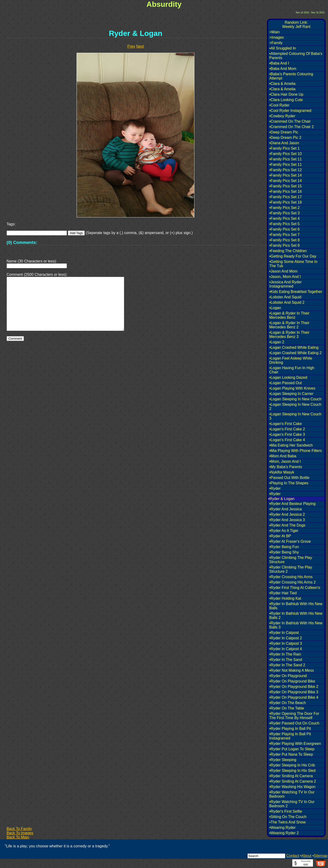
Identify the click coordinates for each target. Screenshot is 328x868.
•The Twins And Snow (287, 822)
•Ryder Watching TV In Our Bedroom (292, 794)
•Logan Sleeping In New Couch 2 (295, 407)
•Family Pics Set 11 (286, 159)
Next (140, 46)
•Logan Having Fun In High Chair (292, 370)
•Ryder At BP (280, 536)
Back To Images (20, 833)
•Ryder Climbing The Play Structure (291, 560)
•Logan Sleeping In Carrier (291, 394)
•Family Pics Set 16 (286, 191)
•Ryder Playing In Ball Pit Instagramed (290, 736)
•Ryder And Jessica (286, 509)
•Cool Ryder (279, 105)
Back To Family (19, 829)
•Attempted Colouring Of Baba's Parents (296, 56)
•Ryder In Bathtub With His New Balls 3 (296, 625)
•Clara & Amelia (282, 84)
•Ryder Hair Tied (283, 593)
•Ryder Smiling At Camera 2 (293, 781)
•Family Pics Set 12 (286, 170)
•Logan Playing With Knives (292, 388)
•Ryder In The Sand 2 (287, 665)
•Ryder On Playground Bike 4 (294, 697)
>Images (277, 37)
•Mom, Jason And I (285, 461)
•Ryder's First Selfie (286, 811)
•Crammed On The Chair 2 (291, 127)
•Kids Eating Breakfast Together (296, 292)
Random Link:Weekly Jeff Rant (296, 25)
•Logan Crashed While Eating (294, 347)
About (306, 856)
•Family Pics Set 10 (286, 154)
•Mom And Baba (283, 456)
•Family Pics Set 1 (284, 148)
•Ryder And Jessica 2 (287, 514)
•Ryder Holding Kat (285, 598)
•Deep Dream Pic (284, 132)
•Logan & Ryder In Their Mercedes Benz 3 (289, 335)
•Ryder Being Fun (284, 547)
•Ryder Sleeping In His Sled (292, 771)
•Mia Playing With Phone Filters (295, 451)
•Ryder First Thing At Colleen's (295, 588)
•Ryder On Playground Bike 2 (294, 687)
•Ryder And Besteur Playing (292, 504)
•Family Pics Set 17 (286, 197)
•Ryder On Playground (288, 676)
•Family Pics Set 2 (284, 208)
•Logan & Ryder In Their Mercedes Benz (289, 315)
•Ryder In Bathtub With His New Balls (296, 606)
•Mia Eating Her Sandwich (291, 445)
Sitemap (321, 856)
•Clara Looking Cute (286, 100)
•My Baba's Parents (286, 467)
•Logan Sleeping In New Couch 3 (295, 416)
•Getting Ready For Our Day (293, 256)
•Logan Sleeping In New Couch (295, 399)
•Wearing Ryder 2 (284, 833)
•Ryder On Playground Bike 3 (294, 692)
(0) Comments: (22, 242)
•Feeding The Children (288, 251)
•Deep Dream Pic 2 (285, 138)
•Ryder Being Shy (284, 552)
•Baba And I (279, 63)
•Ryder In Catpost (284, 633)
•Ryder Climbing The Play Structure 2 (291, 569)
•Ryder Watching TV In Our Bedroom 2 (292, 804)
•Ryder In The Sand (286, 660)
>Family (276, 43)
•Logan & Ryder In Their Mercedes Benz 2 (289, 325)
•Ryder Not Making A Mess (292, 670)
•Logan (275, 308)
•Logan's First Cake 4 (287, 440)
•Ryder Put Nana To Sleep (291, 754)
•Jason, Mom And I (285, 277)
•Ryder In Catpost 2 (286, 638)
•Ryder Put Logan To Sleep (292, 749)
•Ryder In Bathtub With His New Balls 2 (296, 616)
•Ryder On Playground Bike (292, 681)
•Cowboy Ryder (282, 116)
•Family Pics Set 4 (284, 218)
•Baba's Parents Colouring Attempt (291, 76)
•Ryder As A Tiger (284, 531)
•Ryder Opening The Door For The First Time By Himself (294, 716)
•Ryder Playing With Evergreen (295, 744)
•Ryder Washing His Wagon (292, 787)
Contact (293, 856)
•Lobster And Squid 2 (287, 302)
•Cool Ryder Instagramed (290, 111)
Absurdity (164, 4)
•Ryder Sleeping (283, 760)
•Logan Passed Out (286, 383)
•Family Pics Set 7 (284, 235)
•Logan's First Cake (286, 424)
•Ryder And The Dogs (287, 525)
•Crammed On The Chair (290, 121)
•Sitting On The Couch (288, 817)
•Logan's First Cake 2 (287, 429)
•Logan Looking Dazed (288, 377)
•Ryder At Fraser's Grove (290, 541)
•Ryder (275, 488)
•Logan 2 (277, 342)
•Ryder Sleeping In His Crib (292, 765)
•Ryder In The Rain (285, 654)
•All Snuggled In (283, 48)
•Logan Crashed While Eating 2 (295, 353)
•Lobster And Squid (285, 297)
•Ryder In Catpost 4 (286, 649)
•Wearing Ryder (282, 828)
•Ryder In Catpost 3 (286, 643)
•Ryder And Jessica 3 (287, 520)
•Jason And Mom (283, 271)
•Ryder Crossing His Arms (291, 577)
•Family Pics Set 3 (284, 213)
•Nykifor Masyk (282, 472)
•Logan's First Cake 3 (287, 434)
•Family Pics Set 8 (284, 240)
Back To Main (18, 837)
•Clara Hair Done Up (286, 94)
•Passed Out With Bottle (289, 478)
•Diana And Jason (284, 143)
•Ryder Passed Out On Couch (294, 723)
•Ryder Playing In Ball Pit (290, 729)
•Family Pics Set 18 (286, 202)
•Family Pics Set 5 (284, 224)
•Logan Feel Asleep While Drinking (291, 360)
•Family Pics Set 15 (286, 186)
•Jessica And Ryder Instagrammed (286, 284)
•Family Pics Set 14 (286, 175)
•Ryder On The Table (287, 708)
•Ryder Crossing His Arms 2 (293, 582)
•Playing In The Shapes (289, 483)
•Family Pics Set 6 (284, 229)
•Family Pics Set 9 (284, 245)
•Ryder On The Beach (288, 703)
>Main (274, 32)
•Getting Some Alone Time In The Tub (293, 264)
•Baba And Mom (283, 69)
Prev (131, 46)
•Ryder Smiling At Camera (291, 776)
